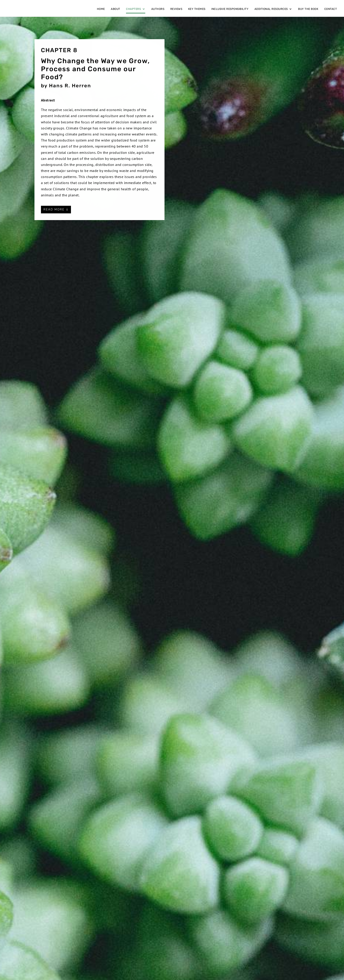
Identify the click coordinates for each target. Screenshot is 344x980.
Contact (331, 9)
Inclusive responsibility (230, 9)
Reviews (176, 9)
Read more (54, 209)
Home (101, 9)
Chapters (133, 9)
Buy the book (308, 9)
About (115, 9)
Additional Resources (271, 9)
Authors (158, 9)
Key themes (197, 9)
